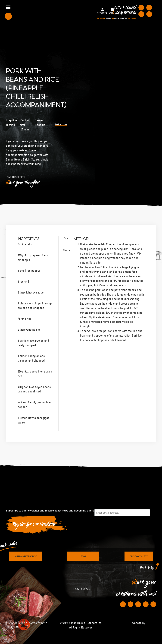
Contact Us (13, 627)
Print (65, 238)
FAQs (83, 556)
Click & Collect (117, 13)
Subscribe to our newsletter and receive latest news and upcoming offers (50, 511)
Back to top (147, 568)
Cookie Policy (37, 623)
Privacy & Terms (15, 623)
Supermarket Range (25, 556)
